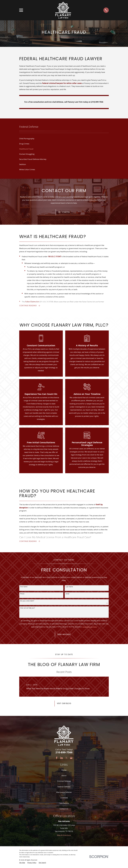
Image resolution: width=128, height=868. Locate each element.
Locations (64, 799)
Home (64, 771)
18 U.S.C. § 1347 (54, 256)
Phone (22, 595)
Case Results (64, 804)
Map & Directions (64, 836)
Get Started (64, 212)
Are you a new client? (27, 602)
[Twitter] (66, 759)
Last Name (69, 588)
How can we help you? (27, 609)
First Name (24, 588)
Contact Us (64, 810)
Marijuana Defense (64, 793)
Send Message (64, 635)
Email (67, 595)
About (64, 777)
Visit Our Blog (64, 704)
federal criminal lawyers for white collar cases (62, 83)
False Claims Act (32, 302)
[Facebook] (57, 759)
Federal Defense (64, 788)
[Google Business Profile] (71, 759)
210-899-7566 (64, 753)
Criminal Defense (64, 782)
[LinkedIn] (62, 759)
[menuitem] (64, 139)
